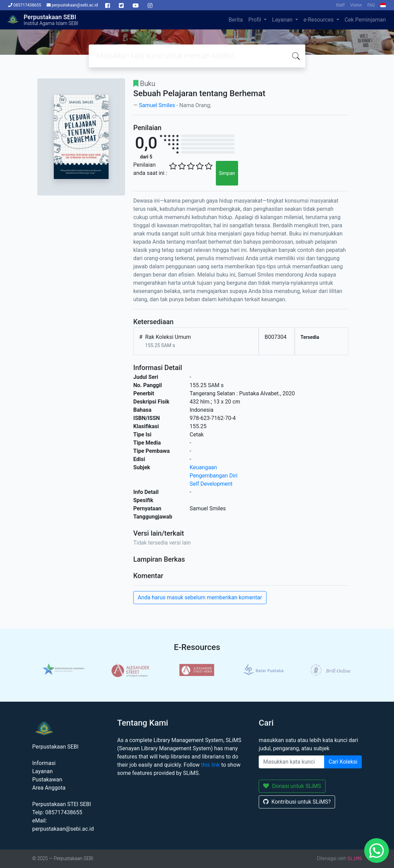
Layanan (283, 20)
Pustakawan (47, 780)
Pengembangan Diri (214, 476)
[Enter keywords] (292, 762)
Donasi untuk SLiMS (292, 786)
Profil (255, 20)
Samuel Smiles (157, 105)
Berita (236, 20)
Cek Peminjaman (365, 20)
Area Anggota (49, 788)
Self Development (211, 484)
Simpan (227, 173)
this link (211, 765)
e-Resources (319, 20)
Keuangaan (204, 467)
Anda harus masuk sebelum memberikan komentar (200, 597)
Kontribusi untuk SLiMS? (297, 802)
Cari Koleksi (343, 762)
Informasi (44, 763)
